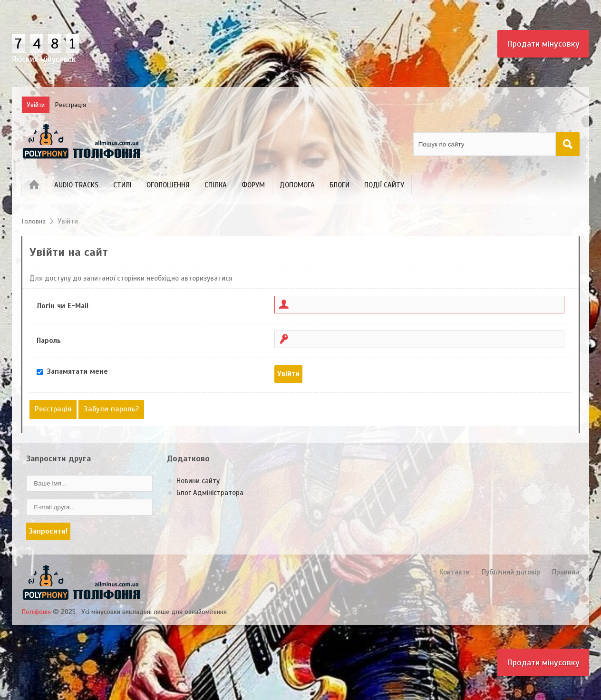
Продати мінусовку (543, 44)
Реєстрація (53, 409)
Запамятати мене (78, 371)
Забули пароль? (111, 409)
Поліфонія (36, 612)
